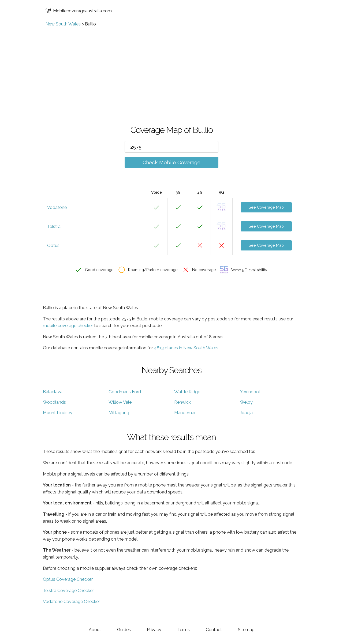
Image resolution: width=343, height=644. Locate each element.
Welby (246, 402)
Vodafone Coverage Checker (71, 602)
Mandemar (185, 413)
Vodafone (57, 207)
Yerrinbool (250, 392)
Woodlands (54, 402)
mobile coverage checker (68, 326)
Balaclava (53, 392)
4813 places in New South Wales (186, 348)
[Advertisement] (171, 67)
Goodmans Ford (125, 392)
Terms (184, 630)
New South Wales (63, 24)
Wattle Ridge (187, 392)
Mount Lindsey (58, 413)
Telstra (54, 226)
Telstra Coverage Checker (68, 591)
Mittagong (119, 413)
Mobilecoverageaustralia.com (79, 11)
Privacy (154, 630)
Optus (53, 246)
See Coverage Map (266, 207)
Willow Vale (120, 402)
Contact (214, 630)
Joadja (246, 413)
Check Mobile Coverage (171, 162)
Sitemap (246, 630)
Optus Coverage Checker (68, 579)
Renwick (182, 402)
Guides (124, 630)
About (95, 630)
